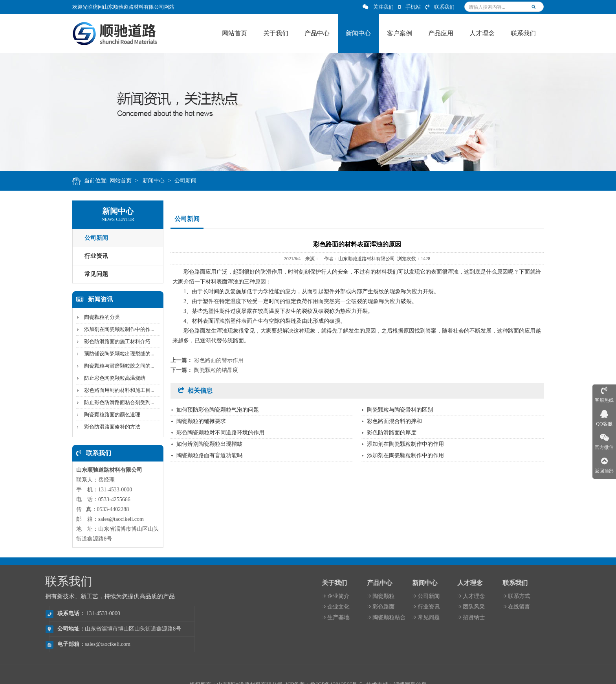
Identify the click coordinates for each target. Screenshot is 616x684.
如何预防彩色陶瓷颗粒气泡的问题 (218, 410)
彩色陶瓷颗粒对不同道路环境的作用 (220, 433)
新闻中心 (158, 181)
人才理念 (573, 596)
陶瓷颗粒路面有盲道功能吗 (209, 455)
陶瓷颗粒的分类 (99, 317)
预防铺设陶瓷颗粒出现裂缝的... (116, 354)
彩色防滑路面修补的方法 (109, 427)
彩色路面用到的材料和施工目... (116, 390)
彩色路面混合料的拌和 (394, 421)
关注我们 (378, 7)
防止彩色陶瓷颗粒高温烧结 (112, 378)
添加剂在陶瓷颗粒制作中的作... (116, 329)
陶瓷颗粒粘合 (489, 617)
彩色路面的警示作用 (219, 360)
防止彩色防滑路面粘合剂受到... (116, 402)
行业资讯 (93, 256)
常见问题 (93, 274)
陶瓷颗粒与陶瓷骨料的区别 (400, 410)
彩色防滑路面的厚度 (392, 433)
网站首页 (124, 181)
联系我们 (440, 7)
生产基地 (438, 617)
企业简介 (438, 596)
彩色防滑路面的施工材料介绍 (115, 341)
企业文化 (438, 607)
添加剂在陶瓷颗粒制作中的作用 (405, 444)
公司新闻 (189, 181)
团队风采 (573, 607)
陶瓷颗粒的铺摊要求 (201, 421)
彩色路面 (483, 607)
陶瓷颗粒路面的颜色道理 (109, 415)
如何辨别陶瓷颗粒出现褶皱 (209, 444)
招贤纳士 (573, 617)
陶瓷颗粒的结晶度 (216, 370)
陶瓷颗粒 (483, 596)
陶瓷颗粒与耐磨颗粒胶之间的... (116, 366)
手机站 (410, 7)
